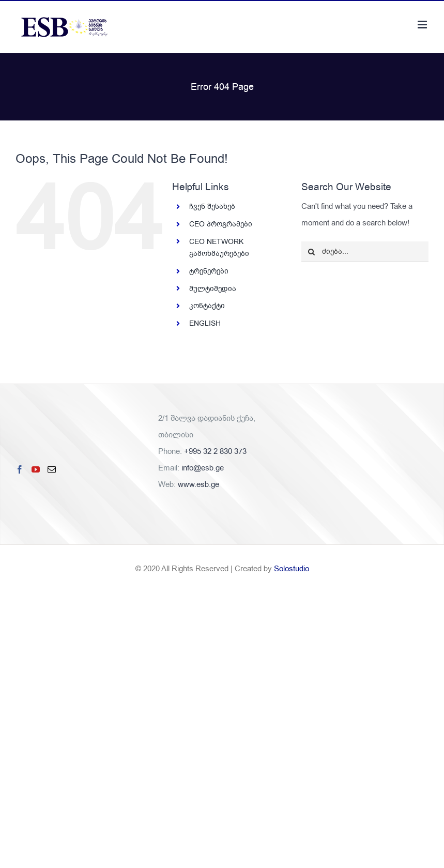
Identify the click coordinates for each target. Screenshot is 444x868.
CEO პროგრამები (221, 224)
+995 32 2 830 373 (215, 451)
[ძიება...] (365, 252)
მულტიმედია (213, 289)
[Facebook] (20, 469)
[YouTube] (36, 469)
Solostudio (292, 569)
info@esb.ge (203, 468)
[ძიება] (312, 252)
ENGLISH (205, 323)
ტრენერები (209, 271)
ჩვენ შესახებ (212, 207)
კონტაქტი (207, 306)
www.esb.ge (198, 484)
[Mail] (52, 469)
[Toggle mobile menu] (423, 25)
